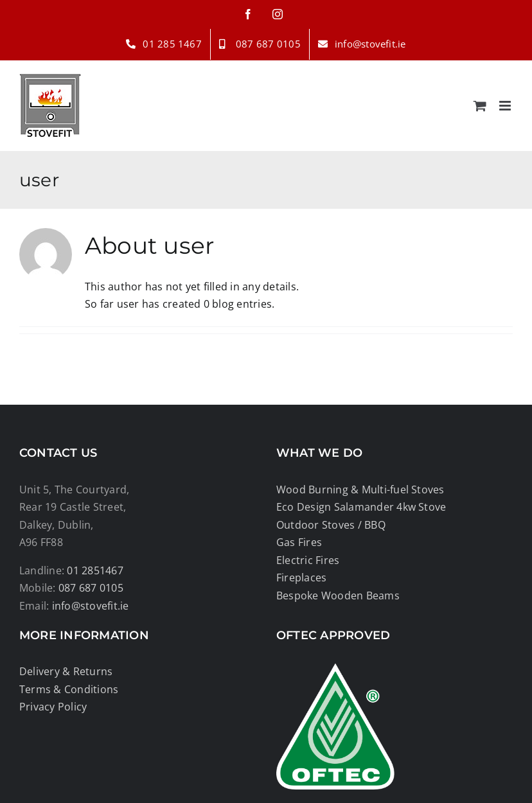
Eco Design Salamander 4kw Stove (361, 507)
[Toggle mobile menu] (506, 106)
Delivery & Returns (66, 671)
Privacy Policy (53, 707)
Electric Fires (308, 560)
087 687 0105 (91, 588)
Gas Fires (299, 542)
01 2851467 (95, 570)
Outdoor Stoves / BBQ (331, 525)
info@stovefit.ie (91, 606)
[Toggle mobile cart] (480, 106)
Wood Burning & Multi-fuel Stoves (360, 490)
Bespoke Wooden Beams (338, 596)
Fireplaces (301, 578)
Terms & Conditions (69, 689)
